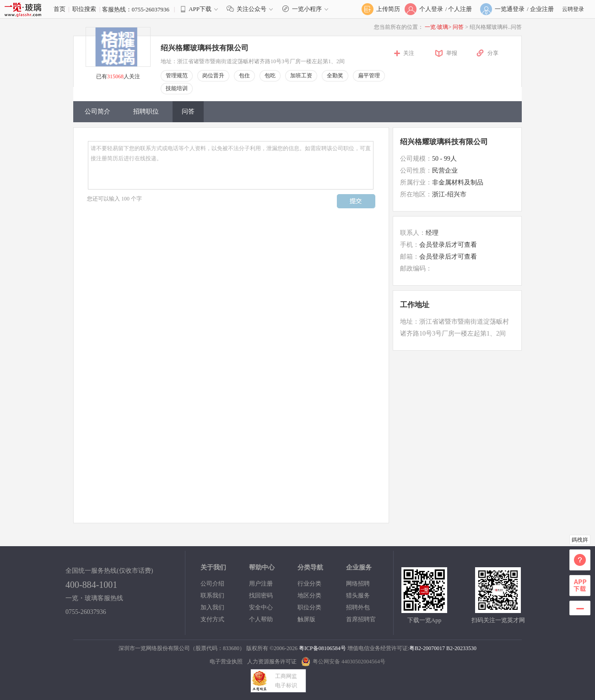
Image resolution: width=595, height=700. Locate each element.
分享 (493, 53)
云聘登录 (573, 9)
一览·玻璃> (438, 27)
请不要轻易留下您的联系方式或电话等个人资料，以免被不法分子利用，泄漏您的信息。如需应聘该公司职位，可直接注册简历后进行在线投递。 (231, 165)
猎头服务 (358, 595)
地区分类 (309, 595)
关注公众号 (252, 9)
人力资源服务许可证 (272, 662)
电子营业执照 (226, 662)
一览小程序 (306, 9)
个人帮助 (261, 619)
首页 (59, 9)
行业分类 (309, 583)
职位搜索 (84, 9)
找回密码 (261, 595)
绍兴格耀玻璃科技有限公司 (205, 48)
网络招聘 (358, 583)
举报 (452, 53)
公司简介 (97, 111)
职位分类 (309, 607)
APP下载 (200, 9)
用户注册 (261, 583)
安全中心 (261, 607)
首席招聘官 (361, 619)
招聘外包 (358, 607)
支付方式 (212, 619)
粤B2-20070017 (427, 648)
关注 (409, 53)
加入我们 (212, 607)
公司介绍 (212, 583)
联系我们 (212, 595)
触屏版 (306, 619)
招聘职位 (146, 111)
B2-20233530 (461, 648)
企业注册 (542, 9)
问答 (459, 27)
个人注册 (460, 9)
